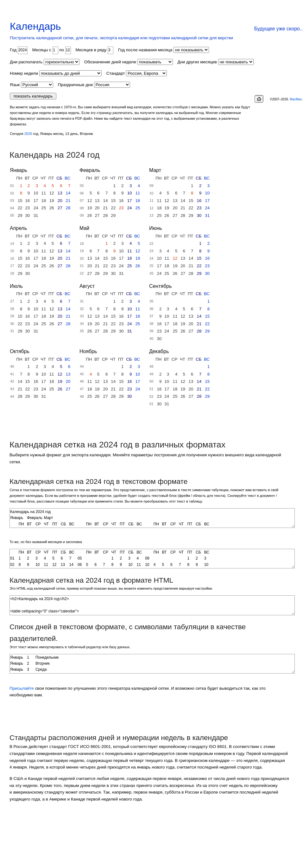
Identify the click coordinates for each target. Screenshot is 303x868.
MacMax (296, 99)
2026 (28, 134)
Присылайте (22, 688)
